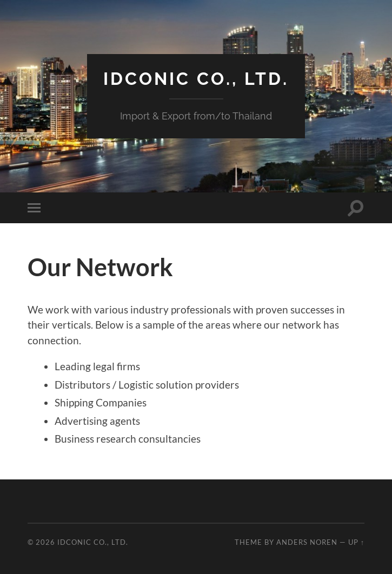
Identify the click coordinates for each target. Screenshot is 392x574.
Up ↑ (356, 542)
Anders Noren (307, 542)
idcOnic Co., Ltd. (196, 79)
